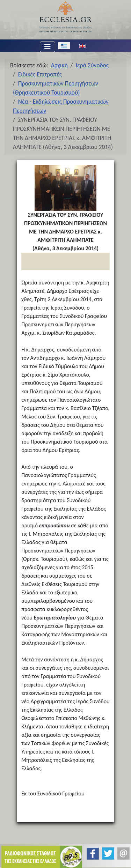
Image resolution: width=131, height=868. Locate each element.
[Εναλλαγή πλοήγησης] (48, 47)
